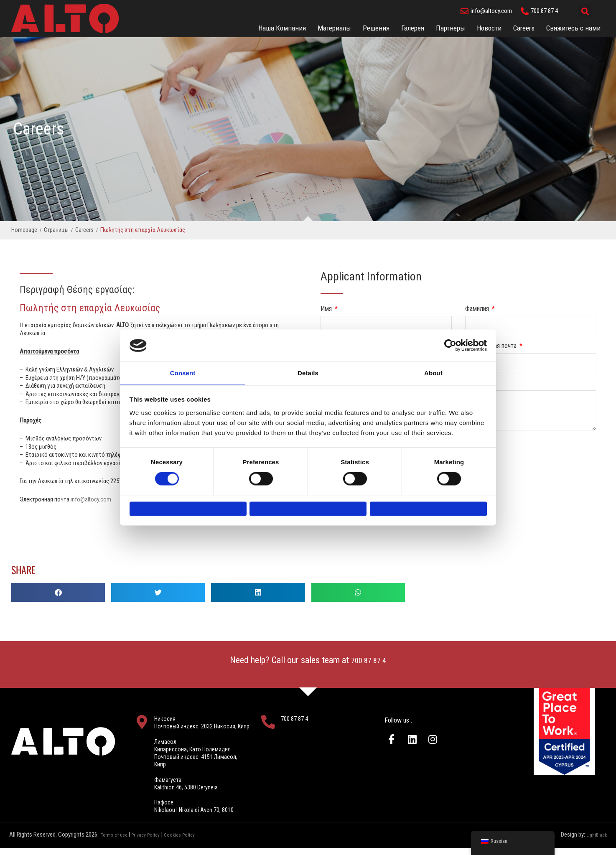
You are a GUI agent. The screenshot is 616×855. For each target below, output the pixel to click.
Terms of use (117, 842)
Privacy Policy (153, 842)
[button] (585, 11)
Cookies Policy (192, 842)
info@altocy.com (91, 499)
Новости (489, 28)
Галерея (413, 28)
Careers (524, 28)
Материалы (334, 28)
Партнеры (451, 28)
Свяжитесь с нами (573, 28)
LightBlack (594, 842)
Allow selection (308, 509)
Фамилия (478, 309)
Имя (327, 309)
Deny (188, 509)
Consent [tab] (183, 369)
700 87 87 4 (369, 660)
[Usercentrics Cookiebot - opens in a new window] (450, 341)
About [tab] (433, 369)
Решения (376, 28)
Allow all (428, 509)
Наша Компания (282, 28)
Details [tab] (308, 369)
